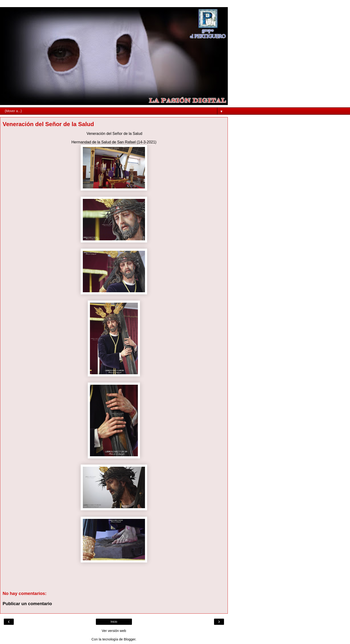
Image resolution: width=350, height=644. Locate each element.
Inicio (114, 622)
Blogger (130, 639)
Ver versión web (114, 631)
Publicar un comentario (27, 604)
